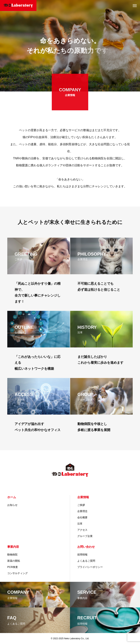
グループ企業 (85, 536)
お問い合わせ (86, 547)
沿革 (80, 524)
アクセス (82, 530)
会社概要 (82, 517)
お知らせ (12, 505)
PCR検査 (13, 567)
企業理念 (82, 511)
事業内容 (13, 547)
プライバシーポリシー (90, 567)
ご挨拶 (81, 505)
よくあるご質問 (86, 561)
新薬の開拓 (14, 561)
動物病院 (12, 555)
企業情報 (83, 497)
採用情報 (82, 555)
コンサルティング (17, 573)
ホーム (12, 497)
